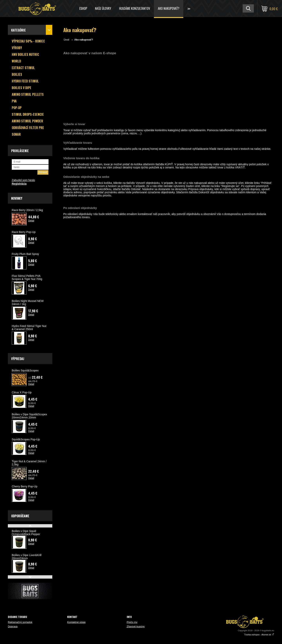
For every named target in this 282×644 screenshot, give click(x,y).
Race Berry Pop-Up (24, 232)
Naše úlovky (103, 8)
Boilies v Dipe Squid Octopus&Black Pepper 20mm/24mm (26, 534)
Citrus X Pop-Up (22, 392)
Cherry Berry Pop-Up (25, 486)
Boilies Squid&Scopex (25, 370)
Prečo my (132, 622)
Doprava (13, 626)
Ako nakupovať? (169, 8)
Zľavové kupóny (136, 626)
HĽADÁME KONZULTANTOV (135, 8)
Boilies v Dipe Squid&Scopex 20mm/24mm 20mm (29, 416)
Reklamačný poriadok (20, 622)
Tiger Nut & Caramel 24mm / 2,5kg (29, 463)
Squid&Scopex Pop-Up (26, 439)
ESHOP (83, 8)
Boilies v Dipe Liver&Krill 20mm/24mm (27, 557)
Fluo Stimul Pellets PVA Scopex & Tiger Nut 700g (27, 277)
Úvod (66, 40)
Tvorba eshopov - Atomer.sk (259, 635)
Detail (31, 221)
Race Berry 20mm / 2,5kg (27, 210)
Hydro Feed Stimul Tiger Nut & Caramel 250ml (29, 328)
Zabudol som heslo (23, 180)
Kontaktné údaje (76, 622)
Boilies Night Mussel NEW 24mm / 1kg (28, 303)
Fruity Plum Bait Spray (25, 254)
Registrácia (19, 184)
